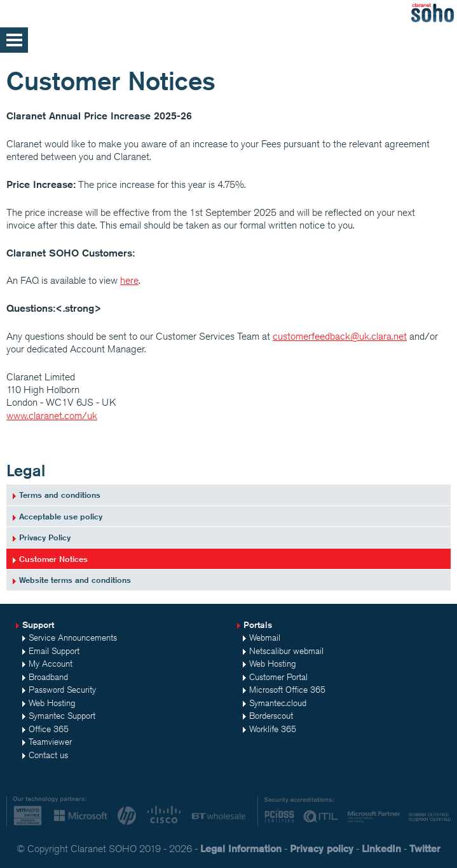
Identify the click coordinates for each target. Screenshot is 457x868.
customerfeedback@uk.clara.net (340, 336)
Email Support (54, 651)
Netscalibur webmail (286, 651)
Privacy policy (322, 849)
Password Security (62, 690)
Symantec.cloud (278, 703)
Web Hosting (52, 703)
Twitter (425, 849)
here (129, 280)
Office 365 (49, 729)
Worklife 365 (273, 729)
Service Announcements (73, 638)
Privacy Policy (45, 537)
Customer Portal (278, 677)
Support (38, 625)
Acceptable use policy (61, 516)
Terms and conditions (60, 495)
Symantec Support (62, 716)
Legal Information (241, 849)
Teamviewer (50, 742)
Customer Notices (53, 559)
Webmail (265, 638)
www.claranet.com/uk (52, 416)
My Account (51, 664)
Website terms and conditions (75, 580)
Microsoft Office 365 (287, 690)
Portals (258, 625)
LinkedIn (381, 849)
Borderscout (271, 716)
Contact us (48, 755)
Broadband (48, 677)
